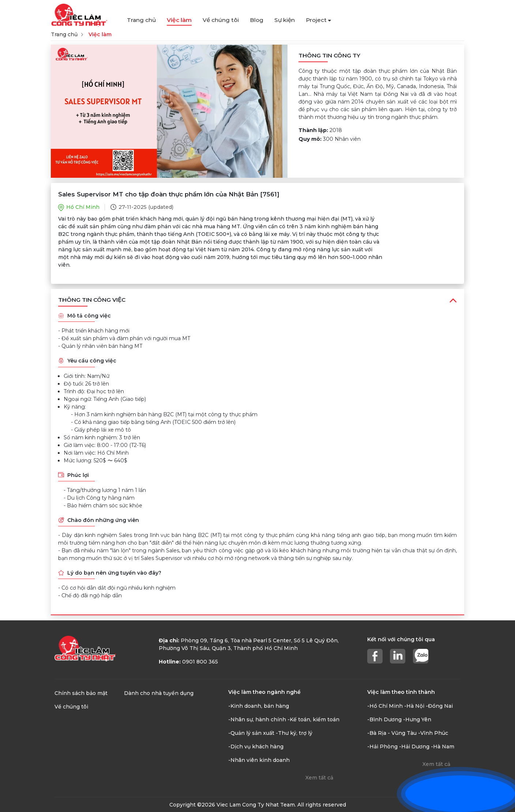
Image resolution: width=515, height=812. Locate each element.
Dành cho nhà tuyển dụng (159, 693)
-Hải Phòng (382, 747)
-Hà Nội (414, 706)
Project (318, 20)
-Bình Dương (384, 719)
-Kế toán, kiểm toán (313, 719)
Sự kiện (285, 20)
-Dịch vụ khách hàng (256, 747)
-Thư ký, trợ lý (294, 733)
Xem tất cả (319, 778)
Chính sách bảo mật (81, 693)
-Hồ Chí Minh (385, 706)
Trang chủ (141, 20)
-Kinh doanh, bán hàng (259, 706)
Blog (257, 20)
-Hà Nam (443, 747)
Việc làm (179, 20)
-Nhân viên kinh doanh (259, 760)
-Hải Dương (414, 747)
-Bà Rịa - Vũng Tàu (392, 733)
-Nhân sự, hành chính (257, 719)
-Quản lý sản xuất (251, 733)
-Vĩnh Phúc (433, 733)
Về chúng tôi (221, 20)
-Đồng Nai (439, 706)
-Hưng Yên (417, 719)
